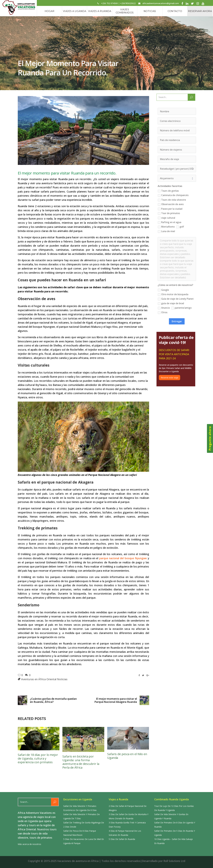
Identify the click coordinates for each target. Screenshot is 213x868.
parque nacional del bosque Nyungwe (123, 558)
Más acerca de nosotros (29, 844)
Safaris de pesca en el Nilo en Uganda (127, 756)
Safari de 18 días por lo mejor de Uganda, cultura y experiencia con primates (38, 758)
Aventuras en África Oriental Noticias (44, 679)
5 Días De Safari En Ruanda (122, 839)
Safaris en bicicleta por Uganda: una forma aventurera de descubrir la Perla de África (81, 762)
